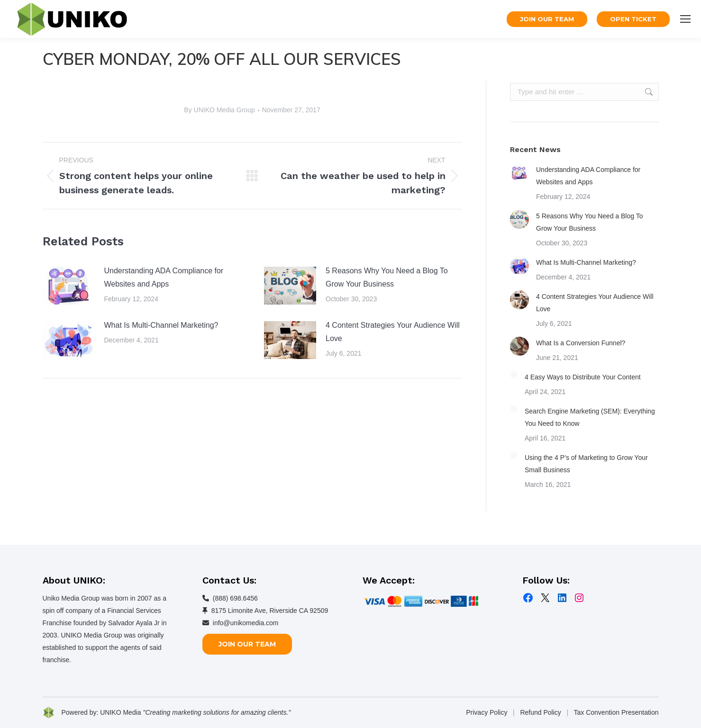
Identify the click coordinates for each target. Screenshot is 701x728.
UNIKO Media (120, 712)
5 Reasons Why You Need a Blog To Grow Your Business (387, 277)
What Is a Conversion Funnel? (581, 343)
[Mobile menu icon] (685, 19)
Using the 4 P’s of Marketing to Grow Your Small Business (586, 464)
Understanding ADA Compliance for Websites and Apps (164, 277)
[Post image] (69, 286)
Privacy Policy (487, 712)
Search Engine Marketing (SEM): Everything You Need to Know (590, 417)
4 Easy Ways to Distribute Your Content (583, 377)
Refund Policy (540, 712)
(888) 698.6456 (235, 598)
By (219, 110)
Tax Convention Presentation (616, 712)
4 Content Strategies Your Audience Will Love (393, 332)
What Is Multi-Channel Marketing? (161, 325)
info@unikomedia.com (246, 623)
